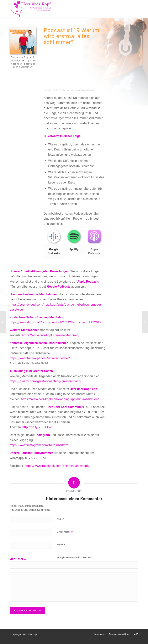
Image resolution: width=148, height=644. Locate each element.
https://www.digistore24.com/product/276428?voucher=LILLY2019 (55, 322)
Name (61, 519)
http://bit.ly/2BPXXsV (37, 427)
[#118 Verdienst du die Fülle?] (145, 322)
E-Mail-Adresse (65, 532)
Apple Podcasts (88, 282)
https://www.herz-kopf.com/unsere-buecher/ (40, 358)
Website (61, 545)
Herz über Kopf (50, 90)
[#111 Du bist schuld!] (3, 322)
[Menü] (133, 9)
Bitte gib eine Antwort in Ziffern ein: (74, 558)
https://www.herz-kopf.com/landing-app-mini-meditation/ (60, 399)
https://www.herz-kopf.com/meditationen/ (51, 335)
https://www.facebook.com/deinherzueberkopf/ (57, 466)
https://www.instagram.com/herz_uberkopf (39, 445)
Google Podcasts (59, 287)
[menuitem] (133, 9)
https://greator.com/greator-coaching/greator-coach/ (46, 381)
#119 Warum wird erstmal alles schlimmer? (77, 90)
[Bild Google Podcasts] (54, 244)
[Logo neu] (31, 9)
